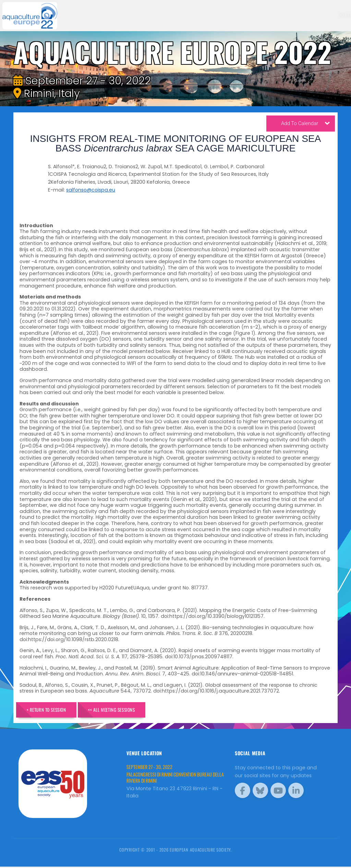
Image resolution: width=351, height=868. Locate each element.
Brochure (328, 15)
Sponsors (263, 15)
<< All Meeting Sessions (125, 710)
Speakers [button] (168, 15)
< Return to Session (51, 710)
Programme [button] (294, 15)
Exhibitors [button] (201, 15)
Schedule (235, 15)
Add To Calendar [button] (305, 124)
